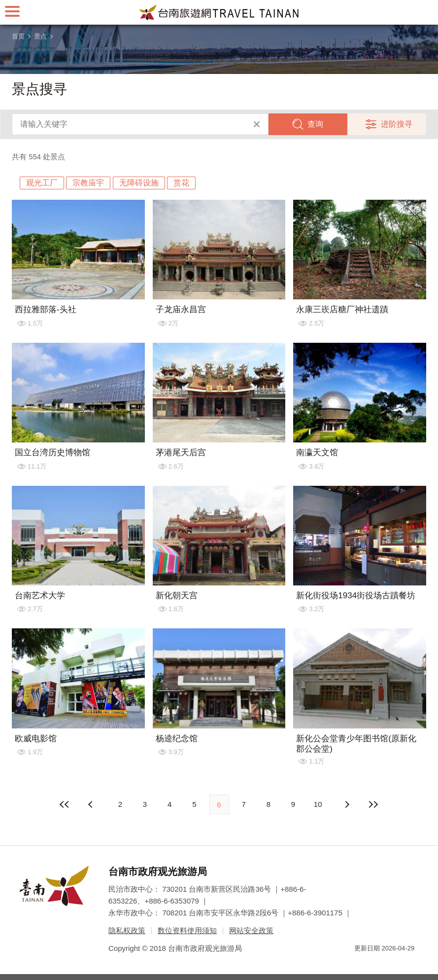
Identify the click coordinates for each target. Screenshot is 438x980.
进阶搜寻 (397, 124)
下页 (92, 804)
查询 (315, 124)
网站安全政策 (251, 930)
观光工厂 (42, 183)
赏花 (181, 183)
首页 (18, 36)
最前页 (65, 804)
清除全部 (257, 124)
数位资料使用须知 (187, 930)
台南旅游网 (219, 12)
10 (318, 804)
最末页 (373, 804)
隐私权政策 (127, 930)
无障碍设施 (139, 183)
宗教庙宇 (88, 183)
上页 (346, 804)
